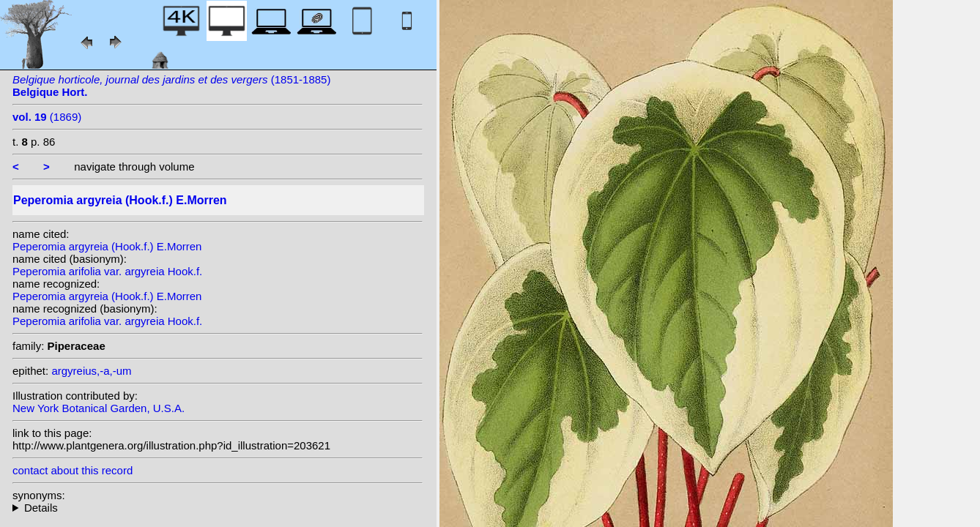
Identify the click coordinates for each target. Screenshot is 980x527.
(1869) (47, 117)
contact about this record (73, 470)
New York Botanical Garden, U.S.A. (99, 408)
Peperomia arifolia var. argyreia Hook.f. (107, 271)
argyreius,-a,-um (91, 371)
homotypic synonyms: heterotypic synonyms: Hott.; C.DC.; (218, 508)
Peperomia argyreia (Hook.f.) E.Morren (107, 246)
